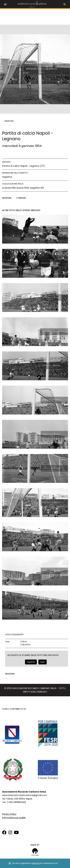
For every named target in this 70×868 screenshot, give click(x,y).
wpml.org (36, 863)
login (42, 662)
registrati (31, 662)
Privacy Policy (9, 814)
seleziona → (8, 198)
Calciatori (25, 645)
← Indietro (8, 121)
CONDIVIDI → (22, 198)
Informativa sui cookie (14, 818)
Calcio (24, 642)
